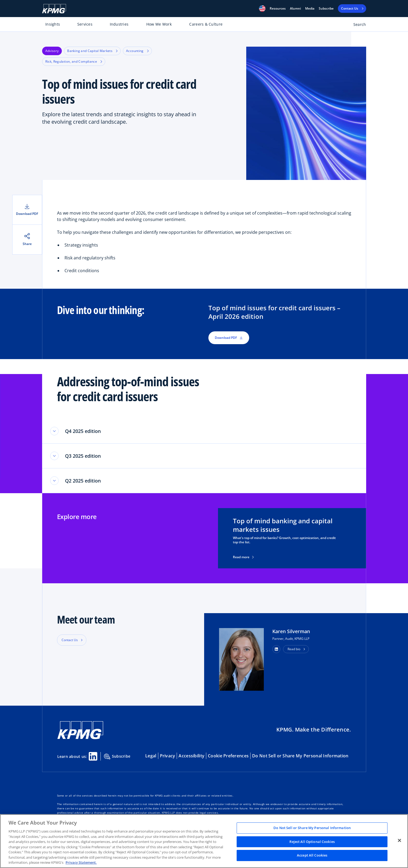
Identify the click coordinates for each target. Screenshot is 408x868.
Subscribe (326, 9)
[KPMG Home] (54, 9)
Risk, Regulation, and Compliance (74, 61)
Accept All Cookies (312, 855)
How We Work (159, 24)
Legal (151, 756)
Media (310, 9)
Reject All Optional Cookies (312, 842)
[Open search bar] (357, 25)
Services (85, 24)
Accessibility (191, 756)
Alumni (295, 9)
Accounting (137, 51)
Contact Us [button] (70, 640)
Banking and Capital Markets (92, 51)
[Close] (399, 841)
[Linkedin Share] (93, 756)
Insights (53, 24)
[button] (262, 9)
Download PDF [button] (229, 338)
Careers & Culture (206, 24)
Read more (243, 557)
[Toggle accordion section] (54, 431)
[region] (204, 841)
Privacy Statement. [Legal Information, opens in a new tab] (81, 862)
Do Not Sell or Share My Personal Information (300, 756)
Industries (119, 24)
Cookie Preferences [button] (228, 756)
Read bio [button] (294, 649)
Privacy (168, 756)
